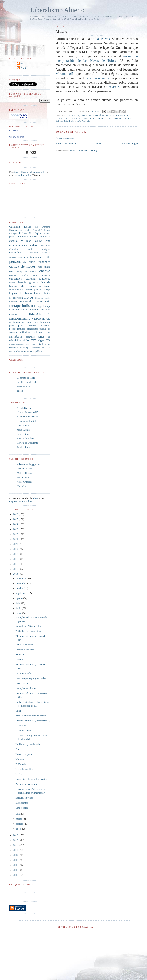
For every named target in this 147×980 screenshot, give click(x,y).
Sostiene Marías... (24, 731)
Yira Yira (21, 486)
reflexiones (26, 332)
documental (31, 271)
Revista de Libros (26, 438)
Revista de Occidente (27, 443)
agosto (20, 598)
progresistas (32, 329)
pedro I (30, 322)
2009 (16, 855)
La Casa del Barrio (38, 230)
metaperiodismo (22, 306)
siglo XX (44, 340)
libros (29, 297)
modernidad (21, 310)
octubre (20, 588)
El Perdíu (22, 68)
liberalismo (25, 293)
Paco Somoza (24, 386)
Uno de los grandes (25, 754)
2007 (16, 865)
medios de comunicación (35, 301)
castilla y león (20, 241)
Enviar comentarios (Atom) (83, 151)
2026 (16, 514)
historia (46, 282)
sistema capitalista (17, 344)
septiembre (22, 593)
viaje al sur (82, 121)
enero (19, 829)
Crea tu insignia (16, 137)
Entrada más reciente (66, 143)
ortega (12, 322)
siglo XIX (30, 340)
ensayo (45, 271)
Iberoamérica (16, 230)
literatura (14, 302)
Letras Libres (23, 434)
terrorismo (15, 347)
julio (19, 603)
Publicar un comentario (65, 138)
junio (19, 608)
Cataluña (14, 226)
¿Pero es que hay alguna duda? (31, 678)
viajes (27, 347)
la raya (47, 290)
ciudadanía (45, 246)
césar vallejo (16, 271)
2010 (16, 850)
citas (34, 245)
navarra (89, 118)
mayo (19, 613)
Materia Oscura (25, 473)
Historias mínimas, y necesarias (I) (33, 721)
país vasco (21, 322)
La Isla (19, 774)
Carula (21, 64)
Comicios (20, 660)
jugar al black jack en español (29, 172)
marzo (20, 819)
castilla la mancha (41, 236)
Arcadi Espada (24, 408)
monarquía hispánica (40, 310)
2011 (16, 845)
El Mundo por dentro (27, 417)
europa (46, 275)
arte (19, 236)
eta (35, 275)
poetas (21, 326)
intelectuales (17, 289)
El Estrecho (21, 764)
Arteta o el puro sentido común (31, 716)
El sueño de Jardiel (26, 421)
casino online (25, 175)
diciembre (21, 578)
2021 (16, 539)
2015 (16, 569)
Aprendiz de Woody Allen (28, 626)
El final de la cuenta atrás (28, 631)
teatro (47, 344)
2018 (16, 554)
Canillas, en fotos (24, 645)
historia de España (23, 286)
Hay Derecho (23, 425)
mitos (12, 310)
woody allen (15, 351)
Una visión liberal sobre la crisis (31, 779)
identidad (45, 286)
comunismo (16, 252)
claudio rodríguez (38, 249)
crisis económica (40, 262)
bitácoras (27, 236)
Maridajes (20, 759)
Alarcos (115, 87)
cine (38, 240)
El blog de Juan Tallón (28, 412)
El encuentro (22, 803)
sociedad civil (34, 344)
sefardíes (30, 337)
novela (46, 319)
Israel (26, 230)
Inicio (99, 143)
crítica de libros (22, 266)
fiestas (12, 283)
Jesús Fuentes (24, 430)
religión (38, 332)
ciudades (13, 249)
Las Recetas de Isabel (28, 382)
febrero (20, 824)
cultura (47, 267)
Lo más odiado (24, 469)
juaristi (29, 290)
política (32, 326)
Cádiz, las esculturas (26, 688)
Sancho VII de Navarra (109, 118)
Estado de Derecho (37, 227)
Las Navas (102, 39)
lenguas (13, 293)
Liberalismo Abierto (57, 10)
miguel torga (44, 306)
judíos (38, 289)
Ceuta (18, 749)
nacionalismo (40, 313)
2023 (16, 529)
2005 (16, 875)
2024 (16, 524)
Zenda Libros (24, 447)
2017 (16, 559)
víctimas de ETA (41, 348)
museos (13, 314)
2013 (16, 835)
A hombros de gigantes (28, 464)
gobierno (34, 282)
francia (22, 282)
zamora (25, 351)
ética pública (36, 351)
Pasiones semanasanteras (28, 784)
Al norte (19, 655)
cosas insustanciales (29, 257)
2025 (16, 519)
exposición (16, 279)
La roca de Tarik (23, 726)
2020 (16, 544)
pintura (47, 322)
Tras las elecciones (25, 650)
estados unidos (19, 275)
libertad (37, 293)
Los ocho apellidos (25, 769)
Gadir (18, 711)
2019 (16, 549)
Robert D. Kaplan (31, 233)
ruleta (35, 498)
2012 (16, 840)
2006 (16, 870)
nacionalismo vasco (25, 318)
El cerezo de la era (26, 378)
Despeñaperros (102, 115)
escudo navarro (98, 78)
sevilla (69, 121)
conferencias (32, 253)
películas (38, 322)
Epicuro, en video (24, 798)
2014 (16, 574)
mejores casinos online (20, 501)
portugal (45, 325)
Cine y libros (22, 808)
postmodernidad (17, 329)
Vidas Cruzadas (25, 482)
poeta (12, 326)
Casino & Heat (23, 683)
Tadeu (20, 391)
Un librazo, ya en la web (27, 744)
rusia (47, 332)
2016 (16, 564)
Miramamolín (65, 74)
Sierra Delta (23, 477)
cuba (40, 267)
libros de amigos (43, 298)
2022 (16, 534)
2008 (16, 860)
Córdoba (86, 115)
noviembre (22, 583)
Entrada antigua (130, 143)
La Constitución (23, 673)
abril (19, 814)
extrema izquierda (38, 279)
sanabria (16, 336)
